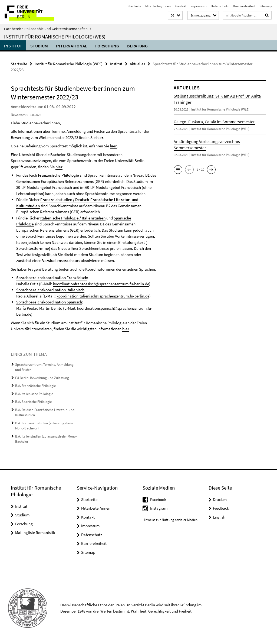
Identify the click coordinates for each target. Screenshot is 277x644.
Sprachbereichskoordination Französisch (52, 278)
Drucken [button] (220, 499)
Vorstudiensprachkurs (61, 260)
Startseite (134, 6)
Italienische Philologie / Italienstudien (73, 218)
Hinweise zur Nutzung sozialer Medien (170, 520)
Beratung (137, 46)
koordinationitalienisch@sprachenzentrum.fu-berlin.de (103, 296)
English (219, 517)
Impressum (199, 6)
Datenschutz (220, 6)
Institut (13, 46)
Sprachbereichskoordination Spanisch (49, 302)
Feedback (221, 508)
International (72, 46)
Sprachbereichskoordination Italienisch (50, 290)
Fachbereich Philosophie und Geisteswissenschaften (48, 29)
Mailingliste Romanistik (35, 533)
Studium (39, 46)
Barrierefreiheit (244, 6)
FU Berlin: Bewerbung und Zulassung (42, 378)
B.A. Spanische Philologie (33, 402)
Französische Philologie (58, 175)
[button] (175, 16)
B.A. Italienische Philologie (34, 394)
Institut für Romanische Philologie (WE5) (55, 37)
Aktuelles (137, 64)
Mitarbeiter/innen (158, 6)
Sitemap (266, 6)
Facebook (158, 499)
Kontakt (181, 6)
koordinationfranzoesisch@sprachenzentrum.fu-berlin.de (101, 284)
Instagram (159, 508)
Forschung (107, 46)
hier (100, 137)
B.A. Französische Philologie (35, 386)
